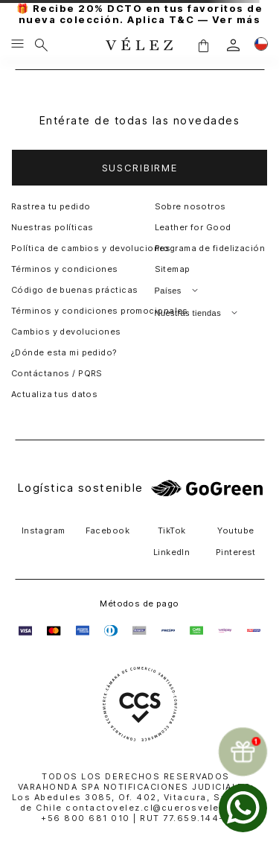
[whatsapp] (243, 808)
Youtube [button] (235, 530)
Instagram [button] (44, 530)
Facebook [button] (108, 530)
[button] (203, 45)
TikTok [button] (172, 530)
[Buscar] (41, 45)
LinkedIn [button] (172, 552)
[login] (233, 45)
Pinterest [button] (236, 552)
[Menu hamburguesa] (17, 45)
